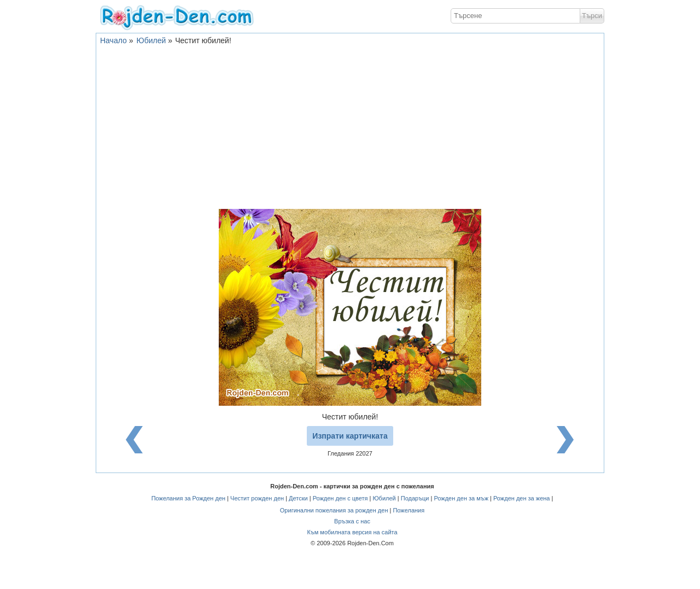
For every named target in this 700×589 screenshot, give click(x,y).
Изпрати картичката (350, 436)
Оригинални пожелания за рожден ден (334, 510)
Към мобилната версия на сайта (352, 532)
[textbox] (515, 16)
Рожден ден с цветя (340, 498)
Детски (298, 498)
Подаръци (415, 498)
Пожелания (409, 510)
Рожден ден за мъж (461, 498)
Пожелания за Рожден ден (188, 498)
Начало (113, 40)
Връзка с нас (352, 521)
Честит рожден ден (257, 498)
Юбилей (151, 40)
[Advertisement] (350, 127)
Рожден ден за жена (521, 498)
